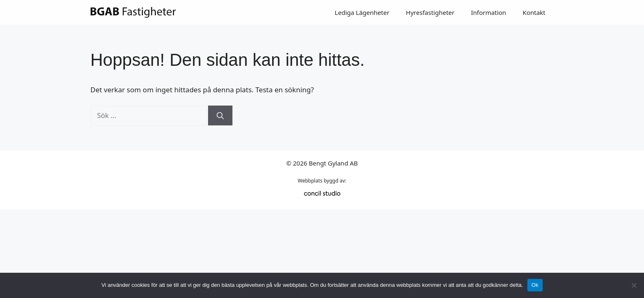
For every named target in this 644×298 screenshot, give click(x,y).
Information (489, 12)
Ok (535, 285)
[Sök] (220, 115)
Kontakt (534, 12)
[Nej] (634, 285)
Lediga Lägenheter (362, 12)
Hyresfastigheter (430, 12)
